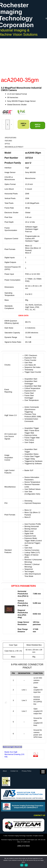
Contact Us (14, 771)
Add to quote (38, 125)
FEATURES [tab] (8, 141)
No (26, 865)
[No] (45, 862)
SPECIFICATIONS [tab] (10, 138)
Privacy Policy (27, 771)
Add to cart (23, 124)
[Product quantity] (8, 125)
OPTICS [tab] (7, 144)
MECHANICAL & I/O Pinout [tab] (14, 147)
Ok (22, 865)
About (5, 771)
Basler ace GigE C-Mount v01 (12, 747)
